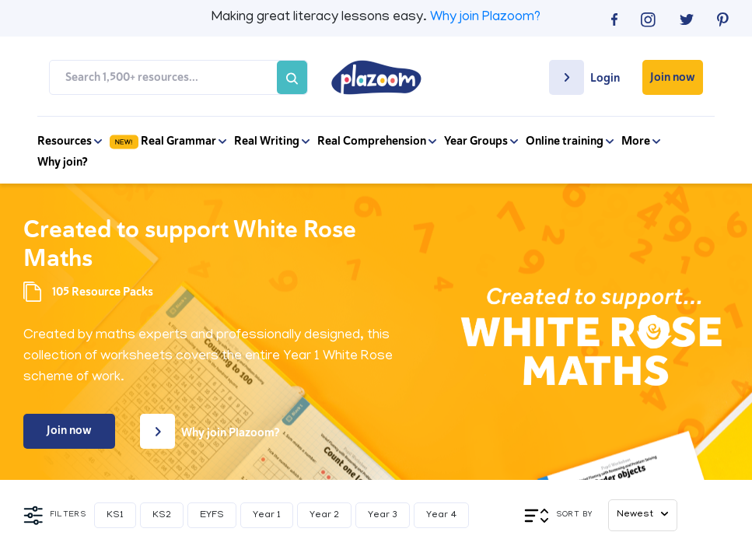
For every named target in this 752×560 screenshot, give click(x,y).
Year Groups (481, 141)
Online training (570, 141)
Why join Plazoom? (485, 18)
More (641, 141)
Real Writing (272, 141)
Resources (70, 141)
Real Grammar (168, 141)
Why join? (63, 162)
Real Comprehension (377, 141)
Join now (673, 77)
